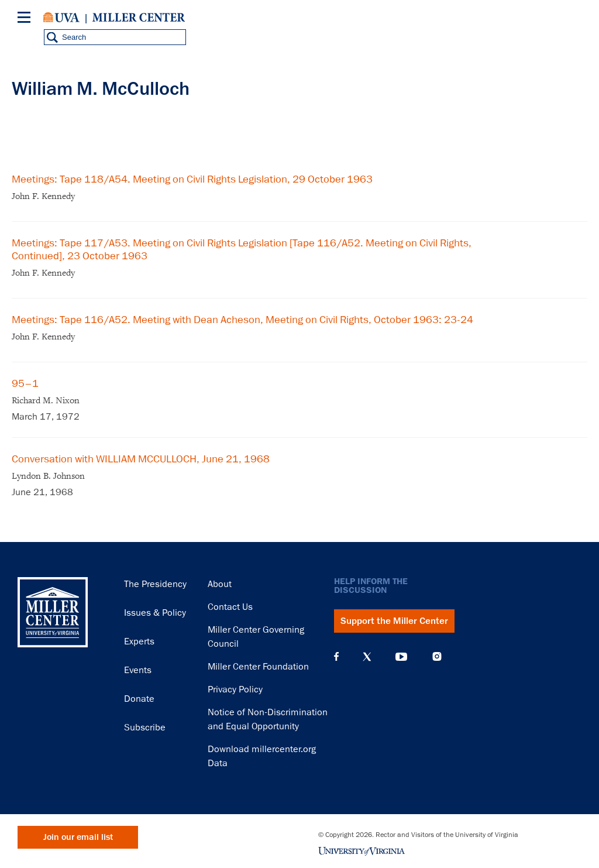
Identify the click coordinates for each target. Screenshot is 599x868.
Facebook (336, 657)
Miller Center (139, 18)
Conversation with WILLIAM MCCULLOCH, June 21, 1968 (141, 459)
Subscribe (145, 728)
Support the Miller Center (394, 621)
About (220, 584)
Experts (139, 641)
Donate (139, 699)
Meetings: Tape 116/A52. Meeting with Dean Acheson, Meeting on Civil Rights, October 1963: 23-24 (242, 320)
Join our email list (78, 837)
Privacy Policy (235, 689)
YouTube (401, 657)
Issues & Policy (155, 613)
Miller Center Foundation (258, 667)
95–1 (25, 383)
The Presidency (155, 584)
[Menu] (26, 19)
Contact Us (230, 607)
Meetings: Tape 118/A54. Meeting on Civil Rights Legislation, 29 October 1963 (192, 179)
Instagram (437, 656)
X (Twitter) (367, 657)
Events (138, 670)
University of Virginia (61, 18)
